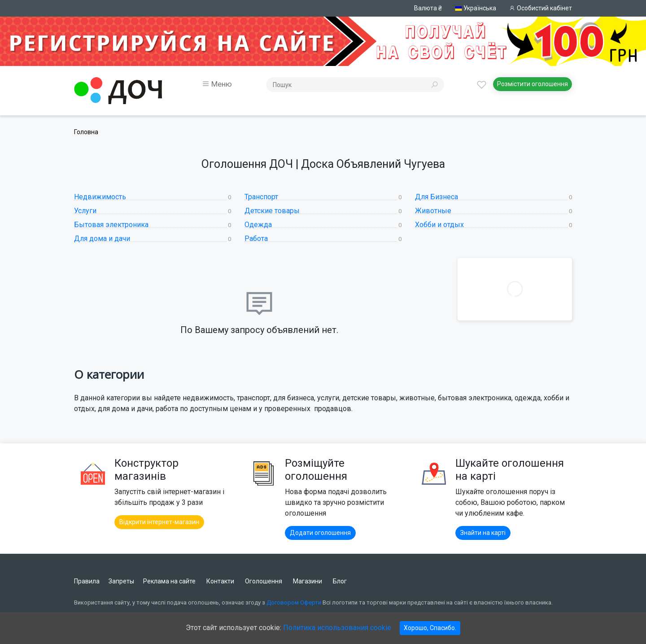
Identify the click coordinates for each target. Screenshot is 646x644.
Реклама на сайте (169, 581)
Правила (87, 581)
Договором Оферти (294, 602)
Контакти (220, 581)
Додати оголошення (320, 533)
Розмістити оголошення (533, 84)
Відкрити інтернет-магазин (159, 522)
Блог (340, 581)
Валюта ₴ (428, 8)
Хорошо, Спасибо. (430, 628)
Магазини (308, 581)
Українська (476, 8)
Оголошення (264, 581)
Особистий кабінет (541, 8)
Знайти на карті (483, 533)
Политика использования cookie (337, 628)
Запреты (121, 581)
